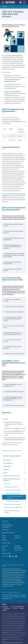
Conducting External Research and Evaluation (12, 511)
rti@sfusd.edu (18, 431)
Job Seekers (17, 538)
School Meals (17, 546)
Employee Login (6, 530)
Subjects (5, 473)
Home (5, 7)
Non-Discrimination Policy (17, 606)
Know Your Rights (18, 548)
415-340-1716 (17, 576)
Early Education (7, 460)
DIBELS (20, 140)
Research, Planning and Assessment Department (12, 480)
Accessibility (5, 606)
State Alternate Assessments (12, 501)
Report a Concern (18, 550)
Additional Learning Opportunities (12, 476)
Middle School (7, 466)
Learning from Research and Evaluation (13, 507)
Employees (4, 540)
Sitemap (15, 608)
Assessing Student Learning (11, 487)
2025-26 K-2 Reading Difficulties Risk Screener (15, 497)
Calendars (4, 550)
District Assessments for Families (13, 490)
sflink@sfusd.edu (6, 576)
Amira (20, 136)
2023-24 (7, 597)
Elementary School (8, 463)
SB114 (18, 428)
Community (17, 536)
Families (4, 536)
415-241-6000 (6, 527)
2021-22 (18, 597)
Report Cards (7, 484)
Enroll (3, 548)
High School (6, 469)
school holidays (20, 581)
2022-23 (12, 597)
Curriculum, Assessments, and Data (12, 456)
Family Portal (5, 546)
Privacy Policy (7, 608)
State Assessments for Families (13, 493)
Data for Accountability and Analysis (13, 504)
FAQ (12, 422)
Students (4, 538)
